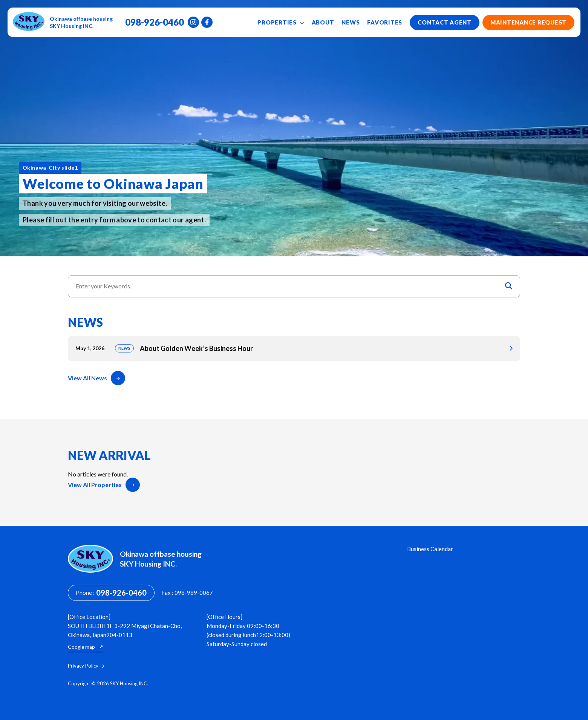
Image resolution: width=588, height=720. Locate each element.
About (323, 22)
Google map (85, 647)
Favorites (385, 22)
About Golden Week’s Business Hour (294, 349)
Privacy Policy (86, 666)
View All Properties (104, 485)
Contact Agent (445, 22)
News (351, 22)
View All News (96, 378)
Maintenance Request (528, 22)
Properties (281, 22)
